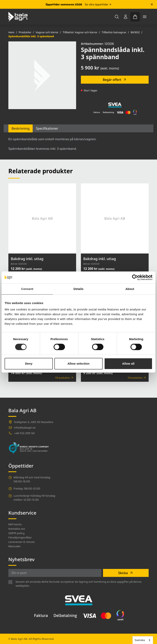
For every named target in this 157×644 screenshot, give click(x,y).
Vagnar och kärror (47, 32)
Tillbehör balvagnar (114, 32)
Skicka (126, 573)
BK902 (135, 32)
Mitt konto (15, 524)
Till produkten (64, 378)
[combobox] (143, 640)
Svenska (140, 640)
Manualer (15, 546)
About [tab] (130, 289)
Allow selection (79, 364)
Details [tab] (78, 289)
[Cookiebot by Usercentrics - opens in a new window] (135, 277)
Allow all (128, 364)
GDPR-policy (16, 533)
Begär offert (115, 80)
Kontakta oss (17, 529)
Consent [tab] (27, 289)
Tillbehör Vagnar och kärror (80, 32)
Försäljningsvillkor (20, 537)
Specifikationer (47, 128)
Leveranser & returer (22, 542)
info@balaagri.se (25, 428)
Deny (29, 364)
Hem (11, 32)
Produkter (25, 32)
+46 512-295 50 (24, 433)
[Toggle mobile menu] (145, 17)
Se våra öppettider (98, 4)
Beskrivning (21, 128)
